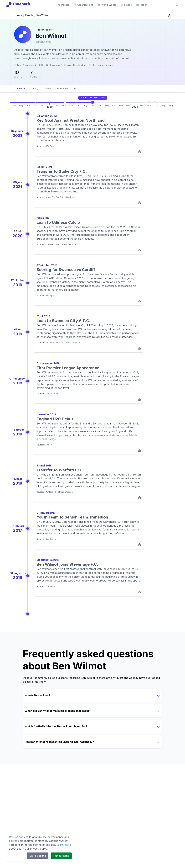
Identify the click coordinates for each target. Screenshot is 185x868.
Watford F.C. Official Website (59, 492)
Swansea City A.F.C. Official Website (63, 343)
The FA (49, 445)
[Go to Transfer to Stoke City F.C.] (115, 102)
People (29, 15)
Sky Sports (51, 539)
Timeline (20, 90)
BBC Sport (50, 146)
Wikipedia (50, 586)
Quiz (35, 88)
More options (38, 856)
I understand (61, 856)
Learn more (64, 845)
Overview (62, 88)
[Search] (177, 5)
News (48, 88)
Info (76, 88)
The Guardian (52, 394)
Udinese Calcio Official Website (61, 244)
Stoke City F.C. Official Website (60, 197)
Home (19, 15)
